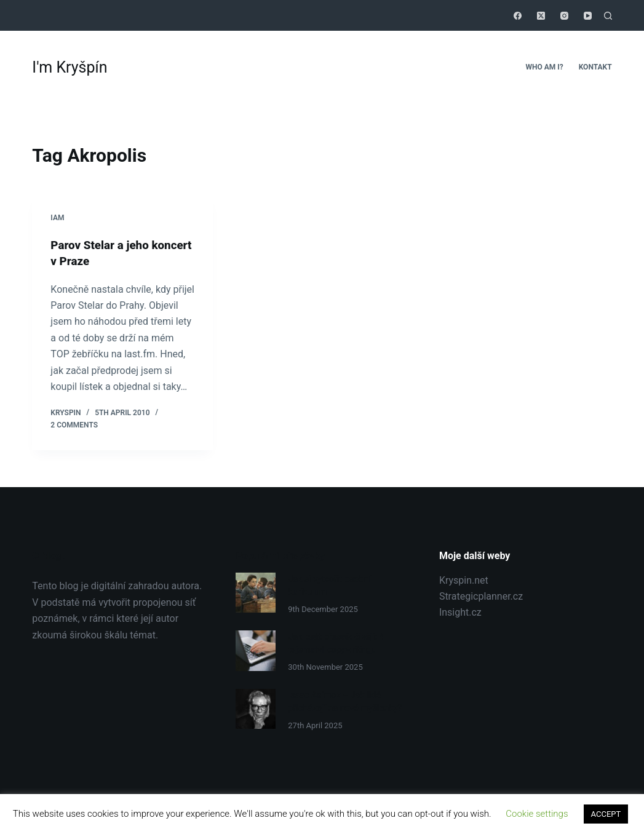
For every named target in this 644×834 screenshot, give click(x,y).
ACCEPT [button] (606, 814)
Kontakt (595, 67)
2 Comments (74, 424)
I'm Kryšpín (70, 67)
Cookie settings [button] (537, 814)
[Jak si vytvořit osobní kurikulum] (256, 593)
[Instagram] (564, 16)
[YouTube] (588, 16)
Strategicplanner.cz (481, 596)
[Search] (608, 16)
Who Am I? (544, 67)
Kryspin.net (464, 580)
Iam (57, 218)
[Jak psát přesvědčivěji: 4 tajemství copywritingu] (256, 650)
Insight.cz (460, 612)
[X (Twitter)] (541, 16)
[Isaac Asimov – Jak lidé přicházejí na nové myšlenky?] (256, 707)
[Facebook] (518, 16)
